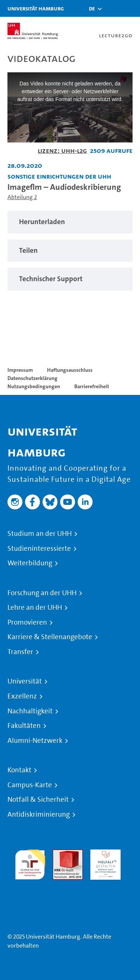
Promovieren (27, 622)
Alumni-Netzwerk (35, 741)
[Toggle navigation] (131, 8)
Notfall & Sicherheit (38, 800)
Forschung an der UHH (42, 593)
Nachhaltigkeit (30, 711)
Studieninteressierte (39, 549)
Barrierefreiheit (92, 386)
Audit (60, 854)
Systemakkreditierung (30, 884)
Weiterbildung (30, 563)
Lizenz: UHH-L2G (62, 150)
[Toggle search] (112, 8)
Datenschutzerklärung (32, 378)
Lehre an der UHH (35, 607)
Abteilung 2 (22, 197)
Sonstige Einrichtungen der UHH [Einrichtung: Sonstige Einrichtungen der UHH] (59, 176)
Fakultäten (24, 726)
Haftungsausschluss (70, 370)
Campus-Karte (30, 785)
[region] (70, 222)
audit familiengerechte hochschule (30, 863)
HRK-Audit (104, 854)
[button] (92, 9)
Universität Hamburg (36, 8)
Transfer (20, 652)
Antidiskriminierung (39, 814)
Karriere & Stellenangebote (50, 637)
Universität (25, 681)
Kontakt (19, 770)
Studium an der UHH (40, 534)
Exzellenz (22, 696)
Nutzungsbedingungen (34, 386)
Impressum (20, 370)
